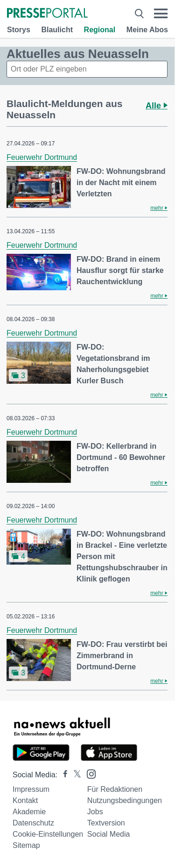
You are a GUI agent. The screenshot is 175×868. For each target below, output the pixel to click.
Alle (157, 106)
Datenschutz (33, 823)
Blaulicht (57, 30)
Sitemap (26, 845)
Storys (19, 30)
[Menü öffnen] (161, 14)
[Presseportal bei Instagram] (88, 773)
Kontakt (25, 800)
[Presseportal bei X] (74, 775)
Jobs (95, 812)
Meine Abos (147, 30)
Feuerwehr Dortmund (42, 157)
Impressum (31, 789)
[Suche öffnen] (139, 14)
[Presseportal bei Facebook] (63, 775)
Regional (100, 30)
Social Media (109, 834)
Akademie (29, 812)
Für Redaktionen (115, 789)
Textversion (106, 823)
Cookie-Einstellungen (48, 834)
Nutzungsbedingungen (125, 800)
